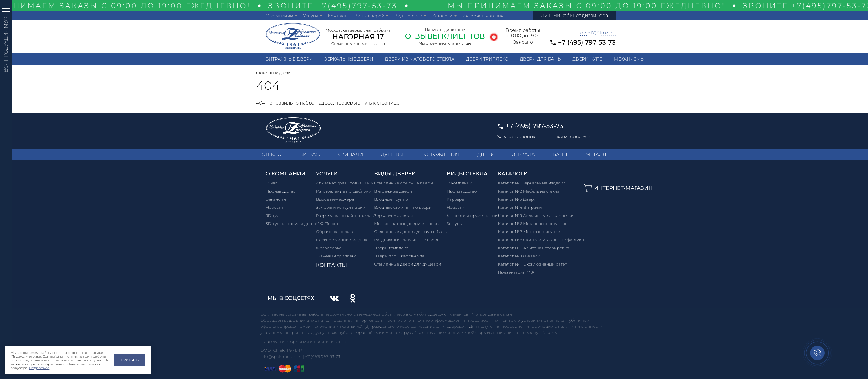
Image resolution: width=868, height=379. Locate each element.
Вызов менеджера (335, 199)
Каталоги (442, 16)
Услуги (310, 16)
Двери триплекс (487, 59)
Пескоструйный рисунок (342, 240)
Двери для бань (540, 59)
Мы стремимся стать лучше (445, 43)
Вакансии (276, 199)
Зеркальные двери (349, 59)
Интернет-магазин (483, 16)
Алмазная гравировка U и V (345, 183)
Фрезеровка (329, 248)
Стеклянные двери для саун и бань (410, 232)
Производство (281, 191)
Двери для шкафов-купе (399, 256)
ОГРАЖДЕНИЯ (442, 154)
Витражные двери (289, 59)
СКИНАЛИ (350, 154)
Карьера (456, 199)
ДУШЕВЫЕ (394, 154)
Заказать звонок (516, 137)
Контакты (338, 16)
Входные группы (391, 199)
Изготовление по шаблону (343, 191)
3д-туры (455, 224)
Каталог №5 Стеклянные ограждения (536, 215)
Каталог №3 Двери (517, 199)
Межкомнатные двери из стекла (407, 224)
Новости (274, 207)
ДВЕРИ (486, 154)
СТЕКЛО (272, 154)
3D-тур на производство (291, 224)
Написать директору (445, 30)
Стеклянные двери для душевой (408, 264)
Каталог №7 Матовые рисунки (529, 232)
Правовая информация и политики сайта (303, 341)
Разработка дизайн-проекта (345, 215)
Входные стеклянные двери (403, 207)
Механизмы (629, 59)
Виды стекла (408, 16)
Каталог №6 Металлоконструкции (533, 224)
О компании (279, 16)
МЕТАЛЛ (596, 154)
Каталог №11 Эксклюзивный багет (532, 264)
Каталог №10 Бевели (519, 256)
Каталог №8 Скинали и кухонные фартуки (541, 240)
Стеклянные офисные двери (403, 183)
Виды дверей (369, 16)
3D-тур (273, 215)
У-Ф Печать (328, 224)
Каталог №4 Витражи (520, 207)
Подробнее (39, 368)
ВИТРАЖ (310, 154)
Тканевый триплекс (336, 256)
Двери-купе (587, 59)
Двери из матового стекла (420, 59)
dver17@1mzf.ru (598, 33)
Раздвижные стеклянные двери (407, 240)
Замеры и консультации (341, 207)
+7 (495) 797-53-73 (587, 42)
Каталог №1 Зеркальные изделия (532, 183)
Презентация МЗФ (517, 272)
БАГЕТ (560, 154)
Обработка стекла (334, 232)
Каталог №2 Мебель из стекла (528, 191)
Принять (130, 360)
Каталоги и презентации (472, 215)
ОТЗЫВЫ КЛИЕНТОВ (445, 36)
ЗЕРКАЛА (524, 154)
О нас (272, 183)
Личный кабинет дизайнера (574, 15)
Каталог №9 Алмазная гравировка (533, 248)
